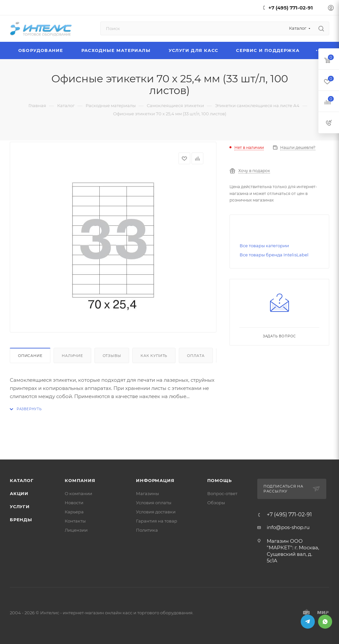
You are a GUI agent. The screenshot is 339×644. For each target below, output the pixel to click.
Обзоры (216, 503)
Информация (155, 480)
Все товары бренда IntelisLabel (274, 255)
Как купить (154, 356)
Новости (74, 503)
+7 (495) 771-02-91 (291, 8)
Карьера (74, 512)
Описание (30, 356)
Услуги (20, 507)
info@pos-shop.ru (288, 527)
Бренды (21, 520)
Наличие (72, 356)
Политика (147, 530)
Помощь (220, 480)
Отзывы (112, 356)
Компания (80, 480)
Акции (19, 493)
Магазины (147, 493)
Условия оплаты (154, 503)
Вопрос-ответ (222, 493)
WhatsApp (325, 622)
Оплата (196, 356)
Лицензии (76, 530)
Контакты (75, 521)
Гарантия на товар (157, 521)
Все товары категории (264, 246)
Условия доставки (156, 512)
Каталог (22, 480)
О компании (78, 493)
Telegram (308, 622)
